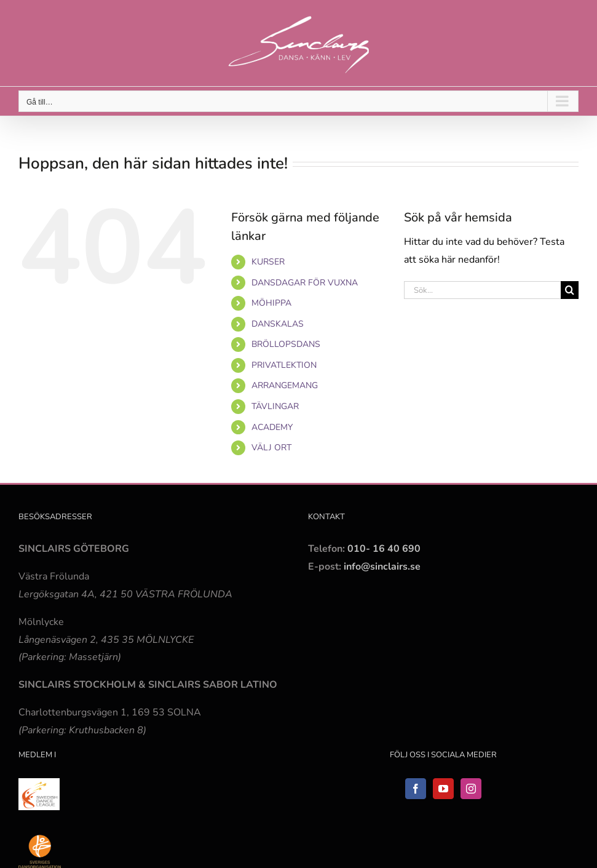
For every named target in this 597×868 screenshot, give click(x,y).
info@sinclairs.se (381, 567)
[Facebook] (416, 789)
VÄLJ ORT (271, 448)
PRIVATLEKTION (284, 365)
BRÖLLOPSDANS (286, 344)
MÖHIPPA (271, 303)
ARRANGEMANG (285, 385)
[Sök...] (482, 290)
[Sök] (570, 290)
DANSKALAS (278, 324)
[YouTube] (443, 789)
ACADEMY (272, 427)
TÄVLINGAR (275, 406)
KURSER (268, 262)
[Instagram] (471, 789)
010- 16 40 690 (384, 549)
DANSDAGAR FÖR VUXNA (305, 283)
